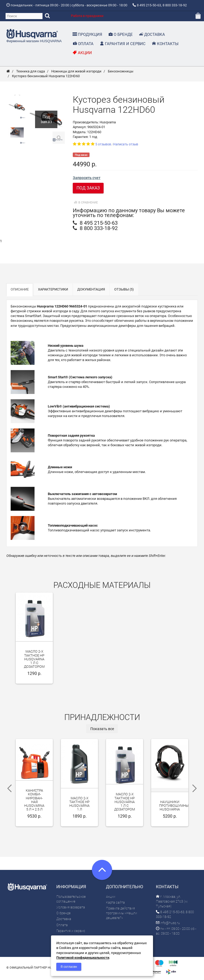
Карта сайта (115, 904)
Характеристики (53, 291)
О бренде (63, 915)
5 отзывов (103, 146)
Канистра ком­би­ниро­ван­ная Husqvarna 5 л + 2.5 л (34, 802)
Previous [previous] (8, 790)
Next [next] (196, 790)
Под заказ (88, 190)
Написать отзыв (126, 146)
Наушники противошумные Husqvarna (175, 808)
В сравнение (85, 204)
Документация (91, 291)
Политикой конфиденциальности (83, 958)
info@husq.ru (168, 925)
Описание (20, 291)
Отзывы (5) (124, 291)
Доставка (64, 921)
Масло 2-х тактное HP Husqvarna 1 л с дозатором (34, 661)
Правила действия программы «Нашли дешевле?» (122, 915)
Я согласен (69, 967)
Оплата (62, 927)
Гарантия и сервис (71, 933)
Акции (111, 898)
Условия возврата (71, 909)
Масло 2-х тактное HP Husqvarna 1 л (79, 806)
